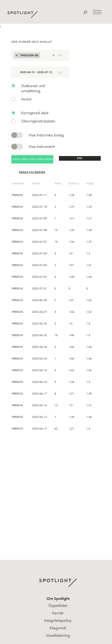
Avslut (26, 99)
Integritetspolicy (58, 621)
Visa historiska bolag (46, 135)
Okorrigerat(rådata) (38, 121)
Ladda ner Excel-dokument (32, 159)
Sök (80, 158)
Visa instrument (42, 147)
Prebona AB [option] (30, 55)
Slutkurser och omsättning (33, 88)
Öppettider (58, 606)
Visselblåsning (58, 635)
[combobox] (43, 55)
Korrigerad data (35, 113)
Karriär (58, 613)
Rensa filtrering (32, 172)
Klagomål (58, 628)
